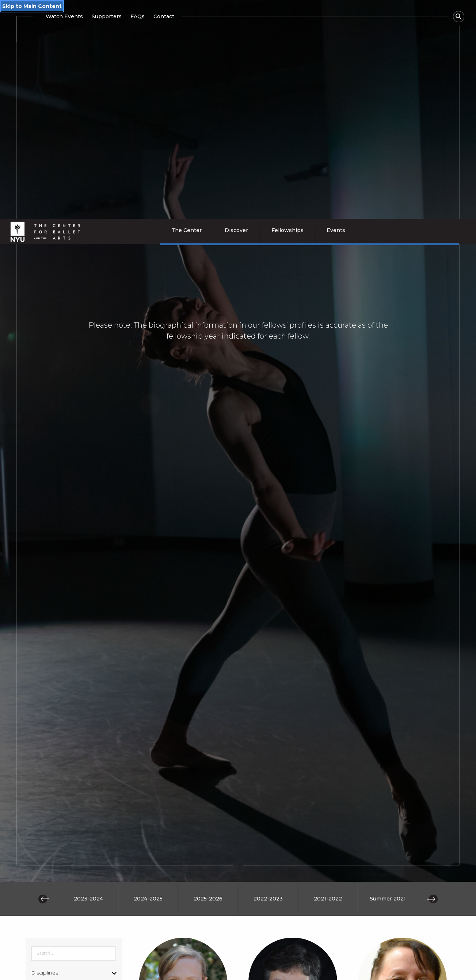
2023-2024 (88, 645)
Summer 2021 (388, 645)
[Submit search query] (74, 788)
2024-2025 (148, 645)
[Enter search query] (74, 700)
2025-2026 (208, 645)
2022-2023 (268, 645)
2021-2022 (328, 645)
